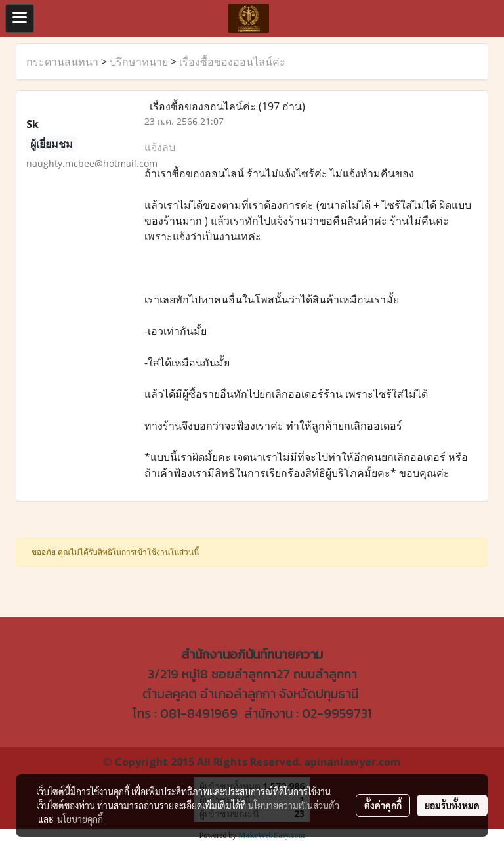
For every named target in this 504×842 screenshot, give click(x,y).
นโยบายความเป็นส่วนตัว (294, 805)
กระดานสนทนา (62, 62)
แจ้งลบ (160, 147)
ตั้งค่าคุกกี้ (383, 805)
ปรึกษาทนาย (139, 62)
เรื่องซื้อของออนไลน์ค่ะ (232, 62)
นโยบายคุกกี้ (80, 819)
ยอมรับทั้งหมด (452, 805)
